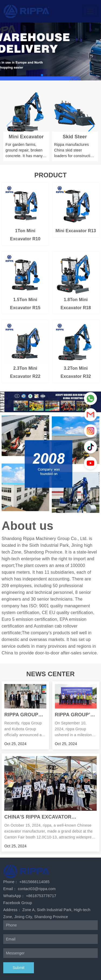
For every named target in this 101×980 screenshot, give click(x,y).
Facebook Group (18, 903)
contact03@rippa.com (37, 889)
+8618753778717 (41, 896)
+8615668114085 (34, 882)
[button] (42, 75)
